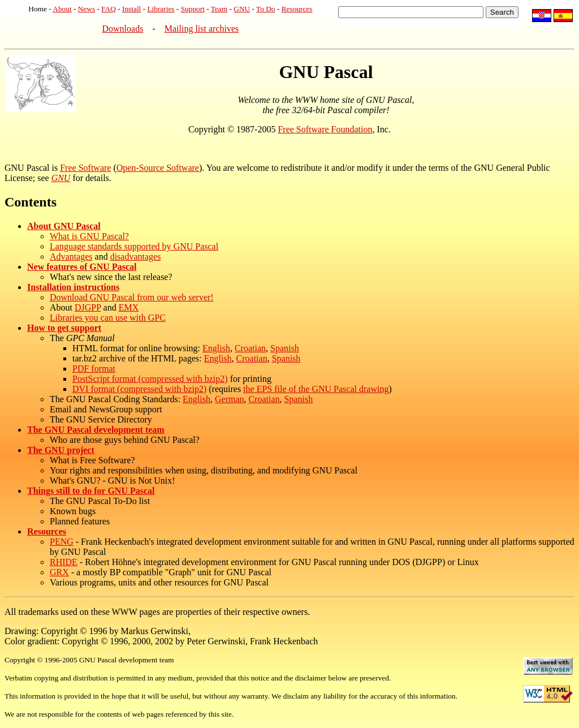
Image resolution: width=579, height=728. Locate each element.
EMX (129, 307)
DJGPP (88, 307)
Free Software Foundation (325, 129)
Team (219, 9)
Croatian (250, 348)
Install (131, 9)
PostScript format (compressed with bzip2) (150, 379)
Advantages (71, 257)
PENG (62, 542)
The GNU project (61, 450)
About (62, 9)
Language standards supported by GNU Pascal (134, 246)
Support (193, 9)
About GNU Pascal (64, 226)
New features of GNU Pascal (82, 267)
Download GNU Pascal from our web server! (132, 297)
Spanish (285, 348)
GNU (242, 9)
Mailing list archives (202, 29)
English (216, 348)
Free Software (85, 168)
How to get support (64, 328)
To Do (266, 9)
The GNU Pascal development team (96, 430)
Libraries (161, 9)
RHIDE (64, 562)
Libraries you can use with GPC (108, 318)
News (87, 9)
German (230, 399)
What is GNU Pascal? (89, 236)
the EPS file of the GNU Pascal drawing (316, 389)
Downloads (123, 29)
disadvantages (136, 257)
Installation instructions (73, 287)
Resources (297, 9)
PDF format (94, 369)
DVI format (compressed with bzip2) (139, 389)
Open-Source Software (158, 168)
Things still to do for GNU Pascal (91, 491)
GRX (59, 572)
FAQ (109, 9)
